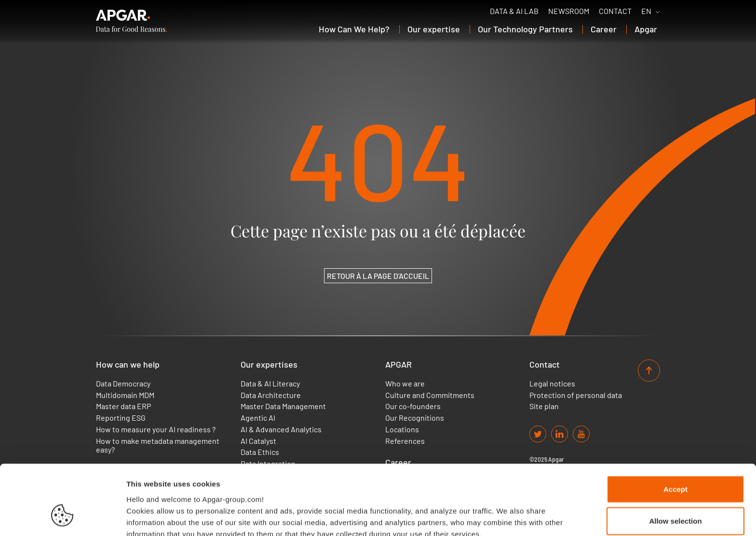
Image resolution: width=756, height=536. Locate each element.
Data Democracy (123, 384)
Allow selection (675, 461)
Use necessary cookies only (675, 493)
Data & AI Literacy (270, 384)
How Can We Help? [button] (354, 29)
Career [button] (604, 29)
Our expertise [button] (434, 29)
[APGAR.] (131, 21)
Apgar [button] (646, 29)
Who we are (405, 384)
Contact (615, 11)
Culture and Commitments (430, 395)
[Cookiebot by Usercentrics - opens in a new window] (62, 517)
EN (646, 11)
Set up (495, 517)
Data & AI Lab (514, 11)
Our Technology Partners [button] (525, 29)
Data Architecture (271, 395)
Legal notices (552, 384)
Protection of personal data (576, 395)
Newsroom (569, 11)
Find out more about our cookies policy (199, 486)
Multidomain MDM (125, 395)
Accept (675, 430)
